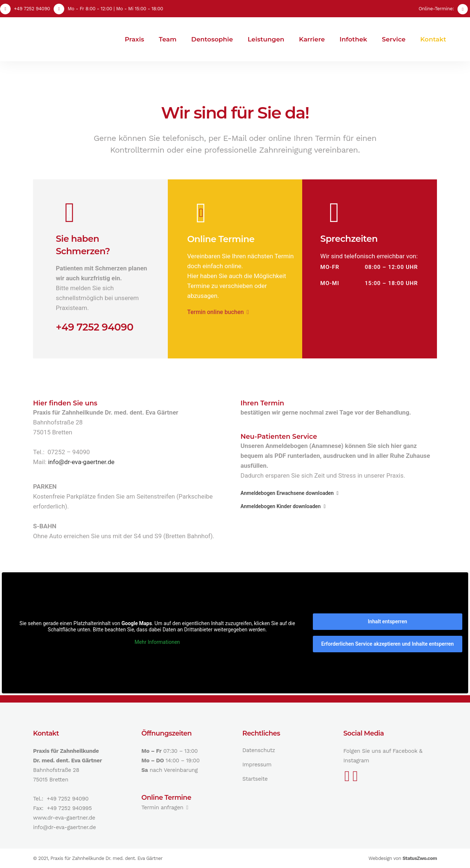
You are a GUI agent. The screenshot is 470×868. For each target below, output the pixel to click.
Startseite (255, 779)
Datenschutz (259, 750)
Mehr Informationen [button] (157, 642)
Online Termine (221, 239)
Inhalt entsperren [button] (388, 621)
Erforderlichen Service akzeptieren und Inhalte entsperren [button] (388, 644)
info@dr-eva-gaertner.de (81, 462)
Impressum (257, 765)
